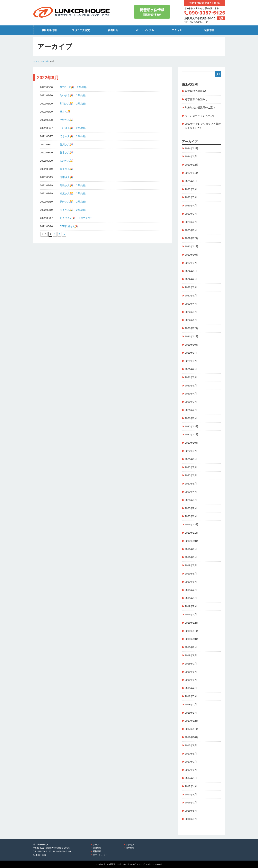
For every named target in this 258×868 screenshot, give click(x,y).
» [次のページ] (64, 234)
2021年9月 (191, 353)
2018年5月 (191, 680)
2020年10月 (192, 443)
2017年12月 (192, 721)
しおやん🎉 (66, 161)
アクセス (177, 30)
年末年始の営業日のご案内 (200, 108)
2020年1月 (191, 516)
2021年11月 (192, 336)
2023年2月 (191, 222)
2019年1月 (191, 615)
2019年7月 (191, 565)
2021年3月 (191, 402)
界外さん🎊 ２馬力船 (73, 202)
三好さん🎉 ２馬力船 (73, 128)
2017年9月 (191, 745)
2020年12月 (192, 426)
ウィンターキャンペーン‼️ (200, 116)
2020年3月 (191, 500)
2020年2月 (191, 508)
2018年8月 (191, 655)
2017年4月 (191, 786)
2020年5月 (191, 484)
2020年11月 (192, 434)
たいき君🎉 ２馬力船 (73, 95)
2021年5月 (191, 386)
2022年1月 (191, 320)
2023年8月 (191, 181)
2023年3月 (191, 214)
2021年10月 (192, 345)
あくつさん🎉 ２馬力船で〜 (76, 218)
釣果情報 (97, 848)
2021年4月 (191, 394)
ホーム (36, 61)
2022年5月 (191, 296)
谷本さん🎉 (66, 153)
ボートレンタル (145, 30)
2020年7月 (191, 467)
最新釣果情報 (49, 30)
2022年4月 (191, 304)
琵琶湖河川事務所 (152, 12)
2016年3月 (191, 819)
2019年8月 (191, 557)
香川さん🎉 (66, 145)
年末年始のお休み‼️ (196, 91)
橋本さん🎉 (66, 177)
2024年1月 (191, 156)
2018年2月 (191, 705)
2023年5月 (191, 197)
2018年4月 (191, 688)
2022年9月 (191, 263)
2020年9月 (191, 451)
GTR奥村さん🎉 (69, 226)
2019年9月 (191, 549)
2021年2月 (191, 410)
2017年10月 (192, 737)
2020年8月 (191, 459)
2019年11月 (192, 533)
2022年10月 (192, 255)
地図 (221, 18)
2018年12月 (192, 623)
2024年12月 (192, 148)
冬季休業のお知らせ (196, 99)
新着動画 (113, 30)
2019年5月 (191, 582)
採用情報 (209, 30)
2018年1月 (191, 713)
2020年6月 (191, 475)
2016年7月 (191, 803)
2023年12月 (192, 165)
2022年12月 (192, 238)
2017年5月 (191, 778)
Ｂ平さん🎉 (66, 169)
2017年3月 (191, 795)
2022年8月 (191, 271)
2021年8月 (191, 361)
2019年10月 (192, 541)
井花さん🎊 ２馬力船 (73, 104)
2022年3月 (191, 312)
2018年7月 (191, 664)
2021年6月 (191, 377)
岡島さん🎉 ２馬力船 (73, 185)
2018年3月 (191, 696)
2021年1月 (191, 418)
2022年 (45, 61)
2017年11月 (192, 729)
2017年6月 (191, 770)
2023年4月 (191, 206)
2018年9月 (191, 647)
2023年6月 (191, 189)
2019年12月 (192, 524)
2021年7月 (191, 369)
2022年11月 (192, 246)
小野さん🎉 (66, 120)
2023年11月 (192, 173)
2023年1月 (191, 230)
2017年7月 (191, 762)
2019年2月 (191, 606)
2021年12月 (192, 328)
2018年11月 (192, 631)
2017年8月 (191, 754)
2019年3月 (191, 598)
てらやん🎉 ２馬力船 (73, 136)
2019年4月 (191, 590)
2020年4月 (191, 492)
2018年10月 (192, 639)
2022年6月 (191, 287)
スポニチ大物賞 (81, 30)
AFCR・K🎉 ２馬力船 (73, 87)
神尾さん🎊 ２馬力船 (73, 193)
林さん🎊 (65, 112)
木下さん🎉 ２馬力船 (73, 210)
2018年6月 (191, 672)
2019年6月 (191, 574)
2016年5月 (191, 811)
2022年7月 (191, 279)
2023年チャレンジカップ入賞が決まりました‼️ (203, 126)
